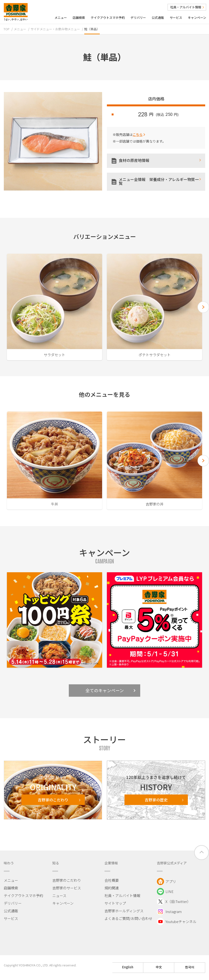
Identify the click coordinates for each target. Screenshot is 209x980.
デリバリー (138, 18)
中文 (159, 967)
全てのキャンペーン (110, 690)
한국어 (190, 967)
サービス (176, 18)
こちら (138, 134)
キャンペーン (197, 18)
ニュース (59, 895)
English (128, 967)
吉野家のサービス (67, 888)
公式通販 (158, 18)
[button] (203, 307)
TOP (7, 29)
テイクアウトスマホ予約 (108, 18)
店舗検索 (79, 18)
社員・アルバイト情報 (187, 7)
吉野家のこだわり (67, 880)
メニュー (61, 18)
